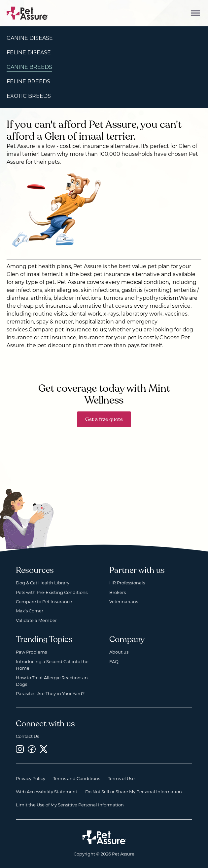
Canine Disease (30, 38)
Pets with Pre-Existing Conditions (52, 592)
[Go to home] (27, 13)
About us (119, 652)
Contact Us (27, 736)
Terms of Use (121, 778)
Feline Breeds (28, 82)
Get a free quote (104, 419)
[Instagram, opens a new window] (20, 749)
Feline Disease (29, 53)
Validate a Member (36, 620)
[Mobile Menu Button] (195, 13)
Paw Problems (31, 652)
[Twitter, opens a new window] (44, 749)
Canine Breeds (29, 67)
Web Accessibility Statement (47, 792)
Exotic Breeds (29, 96)
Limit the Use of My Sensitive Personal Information (70, 805)
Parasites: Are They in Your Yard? (50, 693)
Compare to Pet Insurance (44, 602)
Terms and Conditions (77, 778)
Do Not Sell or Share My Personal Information (134, 792)
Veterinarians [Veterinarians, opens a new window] (124, 602)
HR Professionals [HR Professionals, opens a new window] (127, 583)
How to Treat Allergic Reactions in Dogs (52, 681)
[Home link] (104, 837)
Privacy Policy (31, 778)
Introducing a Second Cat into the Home (52, 665)
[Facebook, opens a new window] (32, 749)
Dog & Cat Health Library (43, 583)
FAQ (114, 661)
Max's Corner (30, 611)
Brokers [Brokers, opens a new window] (118, 592)
